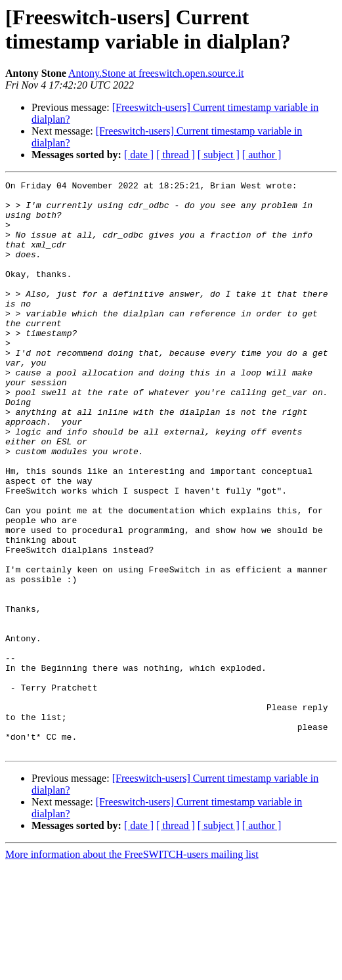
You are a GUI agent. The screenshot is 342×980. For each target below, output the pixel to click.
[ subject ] (219, 155)
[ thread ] (176, 155)
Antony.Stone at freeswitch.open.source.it (156, 73)
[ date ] (139, 155)
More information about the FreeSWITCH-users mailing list (132, 969)
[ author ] (262, 155)
